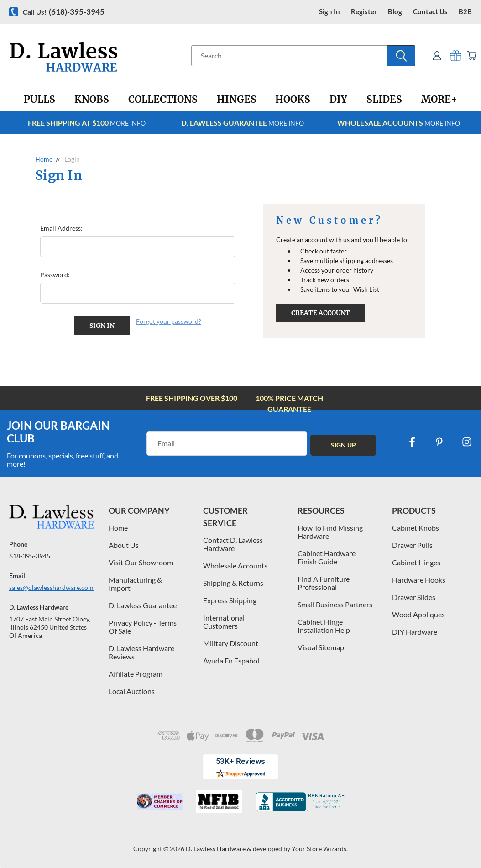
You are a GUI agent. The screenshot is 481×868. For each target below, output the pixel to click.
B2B (465, 12)
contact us (430, 12)
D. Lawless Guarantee (143, 605)
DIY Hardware (415, 631)
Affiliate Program (136, 673)
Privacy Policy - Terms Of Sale (143, 626)
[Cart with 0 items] (471, 55)
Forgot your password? (169, 321)
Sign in (329, 12)
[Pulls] (39, 100)
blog (395, 12)
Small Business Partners (335, 604)
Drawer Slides (414, 597)
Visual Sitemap (321, 647)
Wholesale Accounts (235, 565)
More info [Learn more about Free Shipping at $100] (87, 123)
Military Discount (231, 643)
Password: (55, 275)
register (364, 12)
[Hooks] (293, 100)
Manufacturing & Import (135, 583)
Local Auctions (132, 691)
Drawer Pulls (412, 544)
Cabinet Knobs (416, 527)
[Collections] (163, 100)
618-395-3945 (30, 555)
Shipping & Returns (233, 582)
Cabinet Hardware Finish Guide (327, 557)
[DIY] (338, 100)
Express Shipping (230, 600)
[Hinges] (237, 100)
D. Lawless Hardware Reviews (141, 652)
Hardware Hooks (419, 579)
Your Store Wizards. (320, 848)
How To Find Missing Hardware (330, 531)
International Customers (224, 621)
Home (118, 527)
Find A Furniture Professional (324, 582)
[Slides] (384, 100)
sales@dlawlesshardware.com (51, 587)
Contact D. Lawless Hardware (233, 544)
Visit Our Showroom (141, 562)
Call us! (64, 12)
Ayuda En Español (231, 660)
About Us (124, 544)
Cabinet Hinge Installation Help (324, 625)
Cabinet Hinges (416, 562)
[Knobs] (92, 100)
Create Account (321, 313)
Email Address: (61, 228)
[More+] (439, 100)
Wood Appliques (418, 614)
